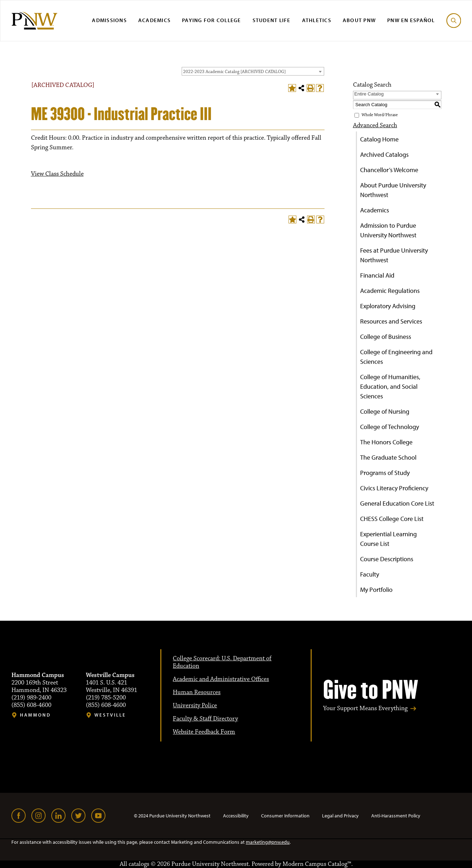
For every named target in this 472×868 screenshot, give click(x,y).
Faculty (370, 574)
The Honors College (386, 442)
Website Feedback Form (204, 732)
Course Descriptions (387, 559)
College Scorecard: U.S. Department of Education (222, 662)
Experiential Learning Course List (388, 539)
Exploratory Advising (388, 306)
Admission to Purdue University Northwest (388, 230)
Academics (154, 20)
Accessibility (236, 816)
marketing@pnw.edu (268, 842)
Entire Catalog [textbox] (369, 94)
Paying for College (212, 20)
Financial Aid (377, 275)
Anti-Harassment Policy (396, 816)
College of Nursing (385, 411)
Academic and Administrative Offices (221, 679)
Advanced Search (375, 125)
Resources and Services (391, 321)
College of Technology (390, 427)
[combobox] (253, 71)
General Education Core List (397, 503)
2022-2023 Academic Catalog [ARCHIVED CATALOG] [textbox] (234, 72)
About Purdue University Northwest (393, 190)
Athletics (317, 20)
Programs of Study (385, 473)
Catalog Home (379, 139)
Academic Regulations (390, 291)
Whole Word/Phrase (380, 115)
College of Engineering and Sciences (396, 357)
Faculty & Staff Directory (205, 719)
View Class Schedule (57, 174)
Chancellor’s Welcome (389, 170)
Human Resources (197, 692)
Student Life (272, 20)
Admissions (109, 20)
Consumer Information (285, 816)
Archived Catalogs (384, 154)
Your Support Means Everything (365, 709)
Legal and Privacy (340, 816)
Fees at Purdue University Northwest (394, 255)
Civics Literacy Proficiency (394, 488)
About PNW (359, 20)
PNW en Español (411, 20)
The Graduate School (388, 457)
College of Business (386, 337)
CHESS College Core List (392, 519)
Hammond (35, 715)
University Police (195, 706)
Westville (110, 715)
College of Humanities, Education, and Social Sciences (390, 386)
